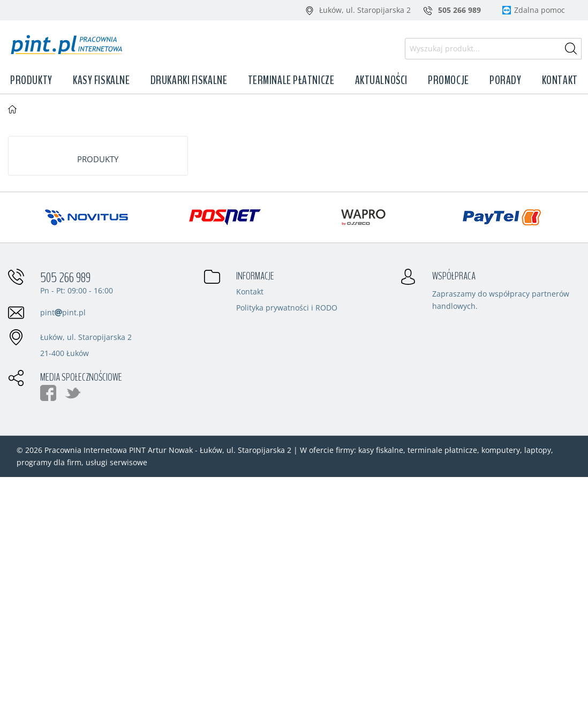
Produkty (31, 80)
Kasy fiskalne (101, 80)
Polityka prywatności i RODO (287, 308)
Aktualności (381, 80)
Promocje (448, 80)
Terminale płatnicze (291, 80)
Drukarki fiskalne (189, 80)
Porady (505, 80)
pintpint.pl (63, 312)
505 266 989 (65, 278)
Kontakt (560, 80)
